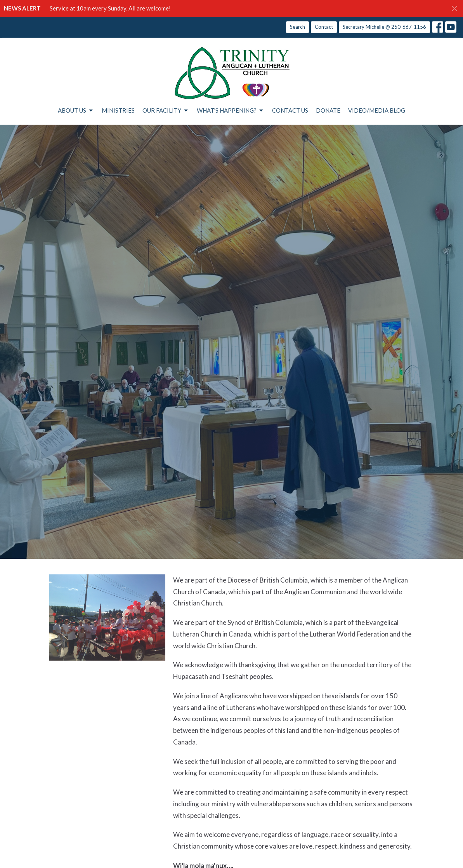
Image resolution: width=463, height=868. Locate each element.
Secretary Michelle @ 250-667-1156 (384, 27)
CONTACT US (290, 110)
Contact (324, 27)
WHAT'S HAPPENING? (231, 111)
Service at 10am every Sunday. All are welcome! (110, 8)
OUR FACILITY (166, 111)
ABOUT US (76, 111)
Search (297, 27)
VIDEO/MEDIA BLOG (377, 110)
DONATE (328, 110)
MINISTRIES (118, 110)
